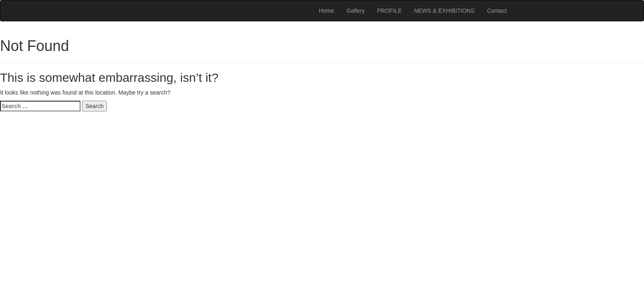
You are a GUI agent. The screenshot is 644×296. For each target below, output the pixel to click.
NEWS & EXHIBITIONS (444, 11)
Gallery (356, 11)
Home (326, 11)
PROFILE (389, 11)
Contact (497, 11)
